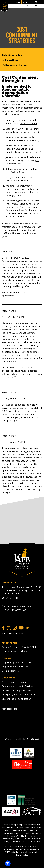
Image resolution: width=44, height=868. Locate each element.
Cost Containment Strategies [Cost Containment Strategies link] (15, 65)
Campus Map (9, 686)
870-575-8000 (12, 598)
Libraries (27, 662)
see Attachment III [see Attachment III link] (29, 140)
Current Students (11, 647)
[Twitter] (9, 628)
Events (13, 682)
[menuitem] (10, 647)
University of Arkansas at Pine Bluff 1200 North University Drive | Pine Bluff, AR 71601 (23, 590)
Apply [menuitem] (25, 2)
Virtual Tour (8, 690)
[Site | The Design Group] (13, 633)
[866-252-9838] (33, 739)
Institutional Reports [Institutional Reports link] (11, 60)
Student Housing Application (16, 699)
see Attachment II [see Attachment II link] (29, 132)
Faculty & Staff (29, 647)
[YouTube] (21, 628)
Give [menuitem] (18, 2)
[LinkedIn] (28, 628)
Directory (24, 682)
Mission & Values (29, 694)
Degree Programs (11, 662)
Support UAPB (24, 690)
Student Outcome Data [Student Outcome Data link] (12, 55)
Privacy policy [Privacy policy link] (22, 855)
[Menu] (40, 2)
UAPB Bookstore (10, 671)
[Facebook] (3, 628)
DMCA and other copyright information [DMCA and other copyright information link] (22, 852)
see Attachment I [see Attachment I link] (28, 123)
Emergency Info (10, 694)
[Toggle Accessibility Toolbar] (8, 863)
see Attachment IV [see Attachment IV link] (32, 152)
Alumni (24, 651)
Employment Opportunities (16, 666)
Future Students (10, 651)
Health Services (25, 686)
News (5, 682)
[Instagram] (15, 628)
